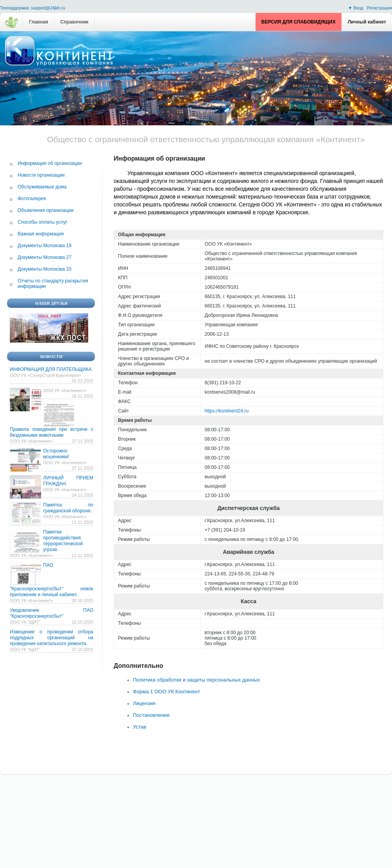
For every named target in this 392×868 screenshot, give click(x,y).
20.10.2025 (83, 600)
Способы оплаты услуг (43, 222)
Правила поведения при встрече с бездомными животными (52, 432)
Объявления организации (46, 210)
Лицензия (144, 703)
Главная (39, 22)
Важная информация (41, 234)
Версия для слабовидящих (299, 22)
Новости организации (41, 175)
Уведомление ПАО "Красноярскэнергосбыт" (52, 613)
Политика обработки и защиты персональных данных (196, 680)
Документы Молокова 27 (44, 257)
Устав (140, 727)
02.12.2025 (83, 381)
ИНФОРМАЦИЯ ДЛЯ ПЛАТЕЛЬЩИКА (51, 369)
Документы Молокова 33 (44, 269)
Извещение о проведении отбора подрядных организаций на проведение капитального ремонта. (52, 638)
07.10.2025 (83, 649)
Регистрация (379, 8)
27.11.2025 (83, 441)
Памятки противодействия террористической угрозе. (63, 541)
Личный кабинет (367, 22)
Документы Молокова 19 (44, 246)
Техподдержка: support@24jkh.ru (33, 8)
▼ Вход (356, 8)
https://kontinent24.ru (227, 411)
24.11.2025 (83, 495)
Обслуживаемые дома (42, 187)
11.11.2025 (83, 522)
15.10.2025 (83, 622)
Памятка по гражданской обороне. (68, 508)
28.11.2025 (83, 396)
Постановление (151, 715)
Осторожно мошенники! (56, 454)
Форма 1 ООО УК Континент (166, 692)
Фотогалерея (32, 199)
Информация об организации (50, 163)
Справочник (74, 22)
